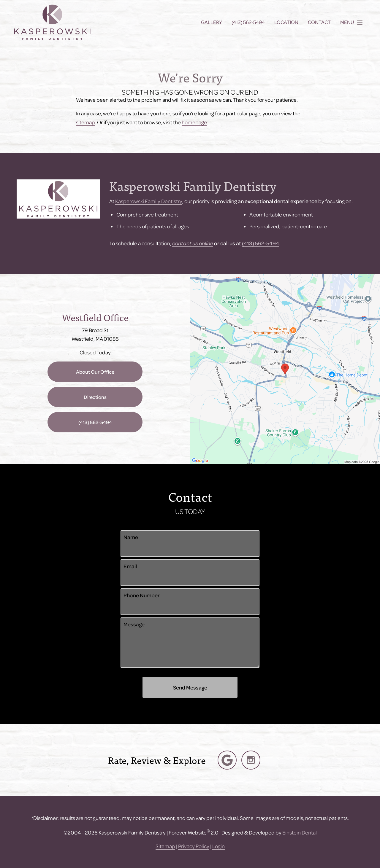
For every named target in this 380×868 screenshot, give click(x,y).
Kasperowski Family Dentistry (149, 201)
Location (286, 22)
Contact (319, 22)
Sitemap (165, 846)
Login (218, 846)
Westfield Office (95, 317)
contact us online (193, 243)
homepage (194, 122)
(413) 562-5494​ (261, 243)
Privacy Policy (194, 846)
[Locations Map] (285, 368)
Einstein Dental (300, 832)
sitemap (85, 122)
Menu (353, 22)
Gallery (212, 22)
